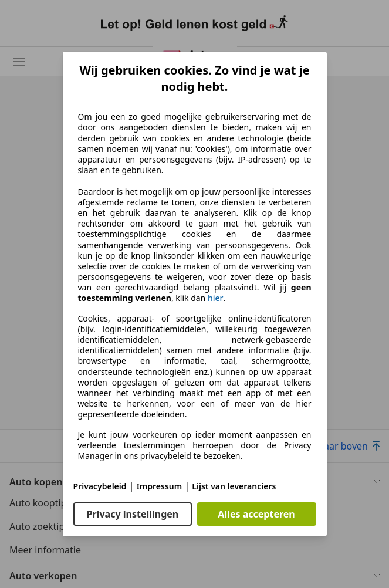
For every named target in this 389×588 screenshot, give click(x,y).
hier (216, 298)
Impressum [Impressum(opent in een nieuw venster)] (160, 486)
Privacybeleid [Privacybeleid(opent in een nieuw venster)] (100, 486)
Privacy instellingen (133, 514)
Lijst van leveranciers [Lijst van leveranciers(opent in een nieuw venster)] (234, 486)
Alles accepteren (256, 514)
